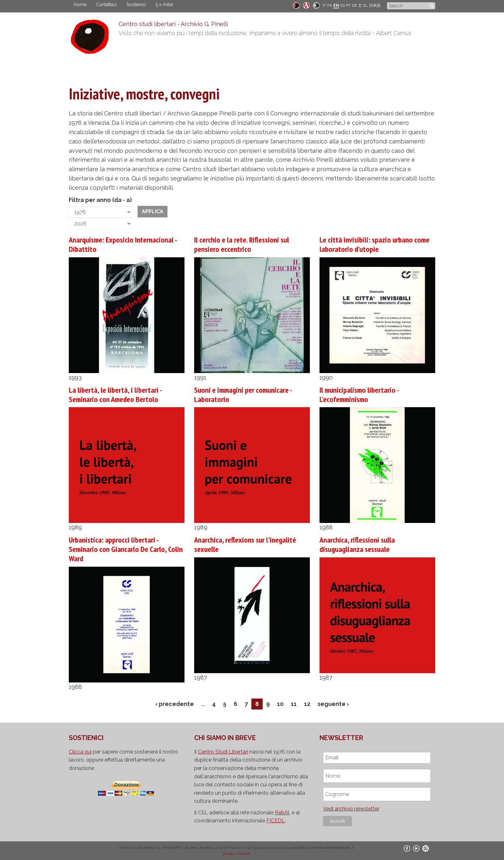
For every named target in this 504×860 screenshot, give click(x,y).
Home (80, 5)
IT (324, 5)
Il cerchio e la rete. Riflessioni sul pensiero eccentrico (242, 244)
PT (348, 5)
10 (280, 704)
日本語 (375, 5)
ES (343, 5)
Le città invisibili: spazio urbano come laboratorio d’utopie (374, 244)
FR (330, 5)
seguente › (333, 704)
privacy (229, 854)
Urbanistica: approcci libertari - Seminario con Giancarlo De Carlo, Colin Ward (126, 549)
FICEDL (276, 821)
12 (307, 704)
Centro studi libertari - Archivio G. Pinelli (173, 24)
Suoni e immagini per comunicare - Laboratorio (243, 395)
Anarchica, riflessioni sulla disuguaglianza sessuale (357, 544)
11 (294, 704)
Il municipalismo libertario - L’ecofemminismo (359, 395)
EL (365, 5)
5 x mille (164, 5)
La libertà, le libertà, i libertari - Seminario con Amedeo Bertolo (115, 395)
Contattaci (106, 5)
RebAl (282, 813)
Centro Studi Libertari (223, 752)
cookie (244, 854)
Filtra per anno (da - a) (100, 200)
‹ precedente (175, 704)
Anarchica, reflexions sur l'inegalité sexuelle (245, 544)
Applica (153, 211)
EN (336, 5)
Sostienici (136, 5)
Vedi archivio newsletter (351, 809)
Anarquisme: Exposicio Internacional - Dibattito (123, 244)
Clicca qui (80, 752)
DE (354, 5)
